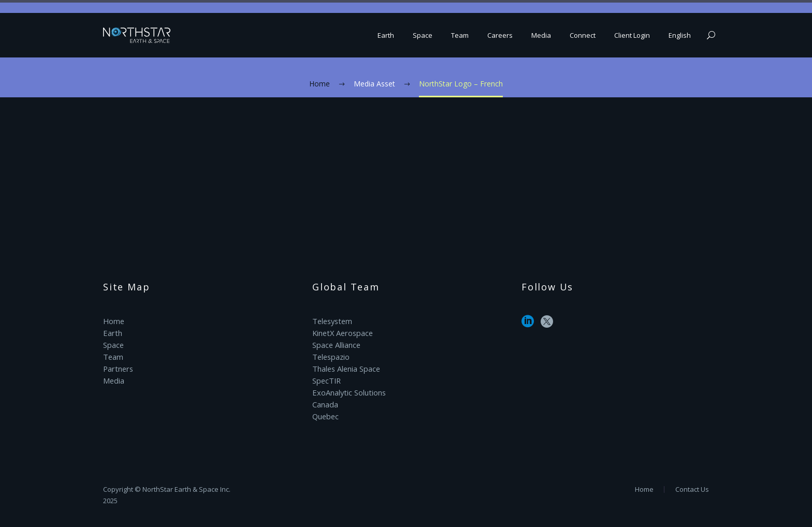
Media (541, 35)
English (680, 35)
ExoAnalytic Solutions (348, 389)
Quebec (325, 412)
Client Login (632, 35)
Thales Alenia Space (346, 366)
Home (113, 321)
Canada (325, 400)
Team (460, 35)
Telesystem (332, 321)
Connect (583, 35)
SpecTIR (326, 378)
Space (423, 35)
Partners (117, 366)
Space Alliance (336, 343)
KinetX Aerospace (342, 332)
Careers (500, 35)
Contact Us (692, 489)
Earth (386, 35)
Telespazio (330, 355)
